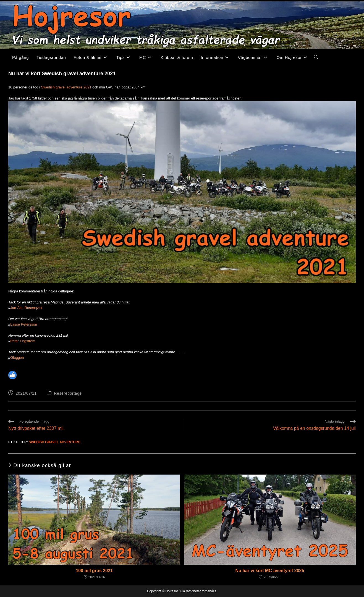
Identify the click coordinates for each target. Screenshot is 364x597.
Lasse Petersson (24, 324)
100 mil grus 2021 (94, 571)
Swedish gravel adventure (54, 442)
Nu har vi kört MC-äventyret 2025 (270, 571)
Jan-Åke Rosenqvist (26, 308)
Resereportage (68, 393)
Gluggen (17, 358)
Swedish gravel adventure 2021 (66, 87)
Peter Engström (23, 341)
